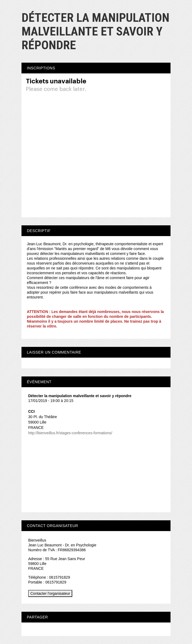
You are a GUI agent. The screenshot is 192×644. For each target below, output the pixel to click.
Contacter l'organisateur (50, 593)
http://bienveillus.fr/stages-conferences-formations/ (70, 433)
